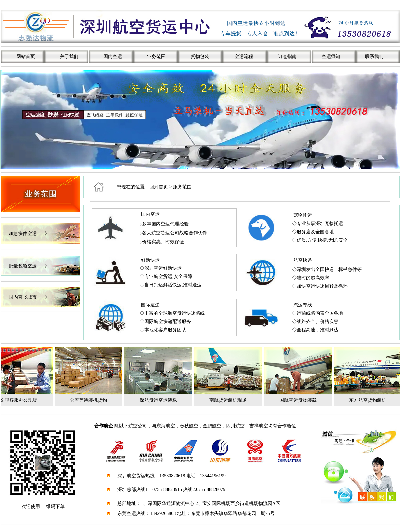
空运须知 (331, 56)
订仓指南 (287, 56)
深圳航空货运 (131, 476)
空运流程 (244, 56)
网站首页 (26, 56)
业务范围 (156, 56)
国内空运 (113, 56)
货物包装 (200, 56)
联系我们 (374, 56)
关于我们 (69, 56)
